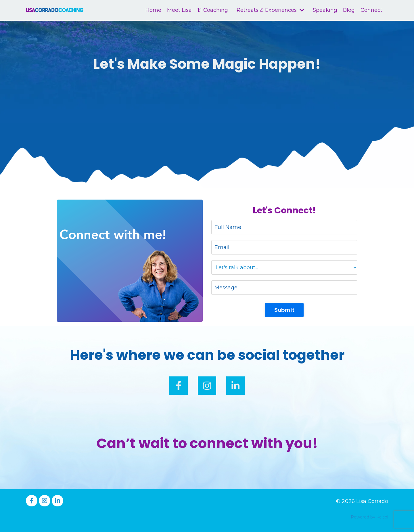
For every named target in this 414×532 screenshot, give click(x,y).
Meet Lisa (179, 10)
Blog (349, 10)
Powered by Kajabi (369, 517)
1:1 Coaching (213, 10)
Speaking (325, 10)
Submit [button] (284, 310)
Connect (371, 10)
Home (153, 10)
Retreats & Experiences (270, 10)
